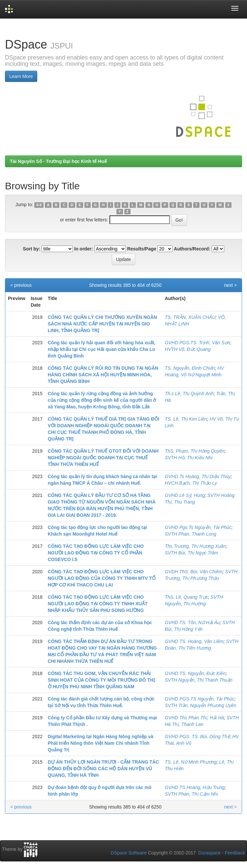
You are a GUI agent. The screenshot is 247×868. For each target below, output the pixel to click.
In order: (84, 249)
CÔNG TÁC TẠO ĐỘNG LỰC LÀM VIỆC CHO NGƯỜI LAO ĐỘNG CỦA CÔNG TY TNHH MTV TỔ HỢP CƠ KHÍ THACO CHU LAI (102, 578)
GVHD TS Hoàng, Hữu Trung (195, 787)
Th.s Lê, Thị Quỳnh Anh (189, 394)
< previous (21, 285)
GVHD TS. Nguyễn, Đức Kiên (195, 673)
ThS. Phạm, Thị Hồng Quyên (195, 451)
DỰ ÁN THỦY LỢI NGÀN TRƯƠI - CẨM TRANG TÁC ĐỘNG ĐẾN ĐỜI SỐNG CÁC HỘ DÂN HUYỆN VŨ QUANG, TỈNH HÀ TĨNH (103, 769)
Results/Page (142, 249)
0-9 (39, 205)
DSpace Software (129, 853)
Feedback (235, 853)
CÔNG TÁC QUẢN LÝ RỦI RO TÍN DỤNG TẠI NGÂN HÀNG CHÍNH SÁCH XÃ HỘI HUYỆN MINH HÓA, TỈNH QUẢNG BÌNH (103, 375)
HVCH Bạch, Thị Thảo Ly (191, 483)
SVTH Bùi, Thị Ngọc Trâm (192, 553)
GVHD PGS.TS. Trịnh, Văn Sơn (198, 343)
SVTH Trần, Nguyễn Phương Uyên (201, 705)
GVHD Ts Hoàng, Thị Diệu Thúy (198, 476)
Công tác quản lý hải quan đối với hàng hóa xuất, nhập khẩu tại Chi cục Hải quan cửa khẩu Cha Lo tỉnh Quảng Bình (102, 349)
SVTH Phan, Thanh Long (191, 534)
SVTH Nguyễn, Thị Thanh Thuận (199, 680)
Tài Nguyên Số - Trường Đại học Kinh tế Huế (58, 161)
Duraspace (209, 853)
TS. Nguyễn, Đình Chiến (190, 368)
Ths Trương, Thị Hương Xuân (195, 546)
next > (230, 285)
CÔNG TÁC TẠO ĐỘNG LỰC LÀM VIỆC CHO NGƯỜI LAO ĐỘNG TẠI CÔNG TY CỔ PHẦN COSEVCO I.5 (96, 553)
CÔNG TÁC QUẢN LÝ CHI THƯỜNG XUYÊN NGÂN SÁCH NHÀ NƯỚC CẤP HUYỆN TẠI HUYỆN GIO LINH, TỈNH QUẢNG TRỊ (102, 324)
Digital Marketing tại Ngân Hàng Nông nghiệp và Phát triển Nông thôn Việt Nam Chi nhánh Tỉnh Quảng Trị (101, 743)
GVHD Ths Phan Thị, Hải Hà (194, 718)
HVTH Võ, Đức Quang (188, 349)
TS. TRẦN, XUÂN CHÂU (190, 317)
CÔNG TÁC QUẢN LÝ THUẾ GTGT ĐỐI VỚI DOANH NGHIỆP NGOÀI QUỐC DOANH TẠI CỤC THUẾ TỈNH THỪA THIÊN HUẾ (103, 458)
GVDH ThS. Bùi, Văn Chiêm (194, 572)
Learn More (21, 76)
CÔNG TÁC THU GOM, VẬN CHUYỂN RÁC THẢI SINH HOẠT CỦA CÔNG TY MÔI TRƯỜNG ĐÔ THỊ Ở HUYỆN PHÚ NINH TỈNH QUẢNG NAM (101, 680)
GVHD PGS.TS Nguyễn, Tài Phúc (200, 699)
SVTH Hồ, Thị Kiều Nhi (189, 458)
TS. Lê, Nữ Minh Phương (191, 762)
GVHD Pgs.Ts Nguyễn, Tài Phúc (198, 527)
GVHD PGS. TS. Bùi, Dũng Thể (197, 736)
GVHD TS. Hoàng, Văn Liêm (194, 641)
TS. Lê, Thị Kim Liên (186, 419)
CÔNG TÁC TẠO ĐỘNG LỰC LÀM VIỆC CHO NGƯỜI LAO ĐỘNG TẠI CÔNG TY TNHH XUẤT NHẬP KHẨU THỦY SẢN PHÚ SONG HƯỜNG (98, 604)
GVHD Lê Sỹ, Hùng (185, 495)
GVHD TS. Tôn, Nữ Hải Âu (192, 623)
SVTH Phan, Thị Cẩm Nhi (191, 794)
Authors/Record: (192, 249)
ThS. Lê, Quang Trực (186, 597)
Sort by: (31, 249)
